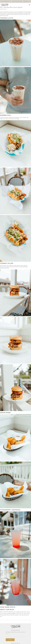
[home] (4, 5)
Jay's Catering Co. (6, 1)
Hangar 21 (26, 1)
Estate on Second (17, 1)
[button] (29, 5)
